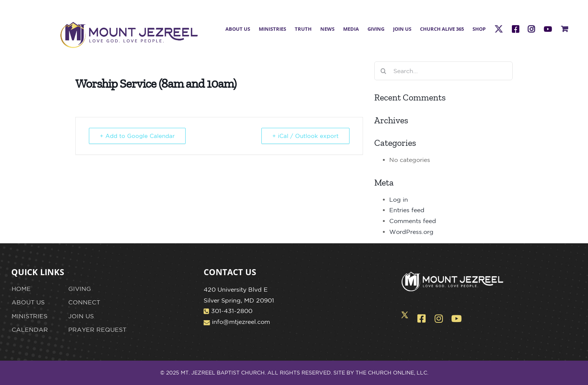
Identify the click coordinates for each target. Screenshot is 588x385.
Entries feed (407, 210)
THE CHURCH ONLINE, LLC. (392, 373)
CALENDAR (30, 330)
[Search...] (443, 71)
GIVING (80, 289)
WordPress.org (411, 232)
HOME (21, 289)
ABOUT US (28, 302)
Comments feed (413, 221)
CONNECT (84, 302)
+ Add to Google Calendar (137, 136)
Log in (399, 199)
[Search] (384, 71)
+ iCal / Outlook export (305, 136)
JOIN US (81, 316)
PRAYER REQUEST (97, 330)
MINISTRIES (29, 316)
